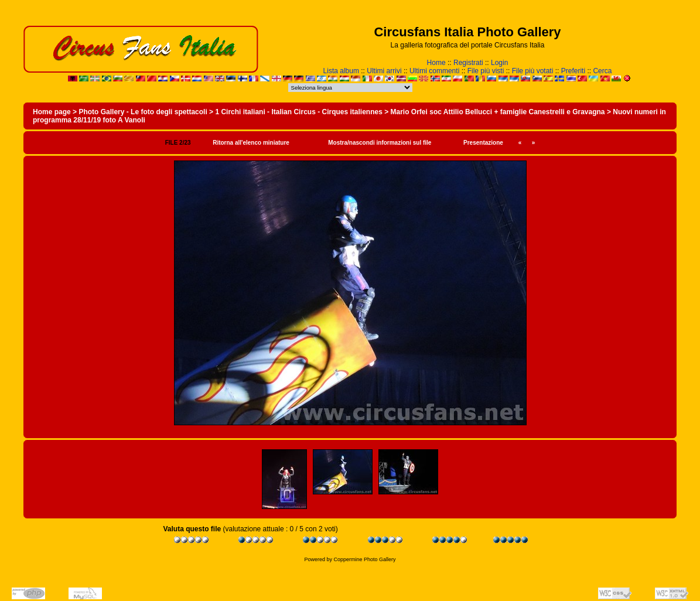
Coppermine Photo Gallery (364, 559)
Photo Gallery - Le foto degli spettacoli (143, 112)
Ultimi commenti (434, 71)
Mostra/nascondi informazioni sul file (380, 143)
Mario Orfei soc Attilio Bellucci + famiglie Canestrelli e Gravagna (498, 112)
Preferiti (573, 71)
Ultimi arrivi (384, 71)
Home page (52, 112)
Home (436, 63)
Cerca (602, 71)
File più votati (533, 71)
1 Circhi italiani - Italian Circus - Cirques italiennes (298, 112)
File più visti (486, 71)
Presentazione (483, 143)
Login (499, 63)
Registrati (468, 63)
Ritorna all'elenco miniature (251, 143)
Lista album (341, 71)
